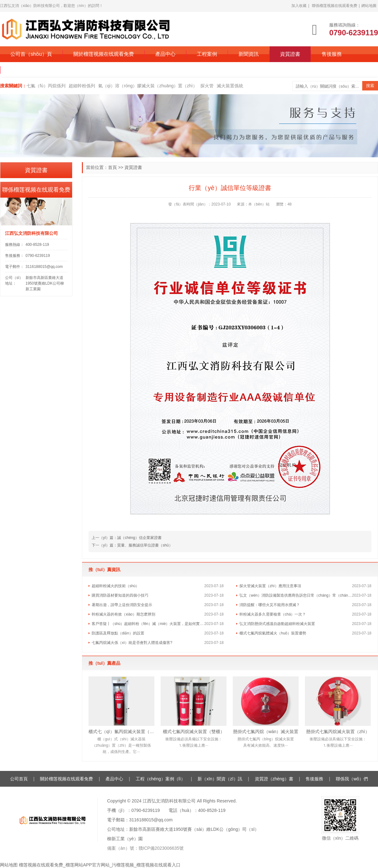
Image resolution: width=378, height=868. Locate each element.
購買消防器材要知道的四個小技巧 (120, 595)
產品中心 (165, 54)
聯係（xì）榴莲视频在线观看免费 (48, 70)
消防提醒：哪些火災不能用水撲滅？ (270, 605)
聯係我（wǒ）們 (352, 779)
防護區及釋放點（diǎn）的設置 (118, 633)
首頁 (112, 167)
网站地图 (9, 865)
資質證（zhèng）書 (274, 779)
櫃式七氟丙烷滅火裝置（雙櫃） (194, 732)
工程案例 (207, 54)
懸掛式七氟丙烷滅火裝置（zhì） (338, 732)
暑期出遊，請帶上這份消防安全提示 (122, 605)
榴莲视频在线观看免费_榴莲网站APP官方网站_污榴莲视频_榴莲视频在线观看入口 (100, 865)
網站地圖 (369, 6)
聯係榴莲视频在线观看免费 (335, 6)
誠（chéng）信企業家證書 (139, 538)
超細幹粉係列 (82, 86)
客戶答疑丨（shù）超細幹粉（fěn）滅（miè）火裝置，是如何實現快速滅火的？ (148, 624)
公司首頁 (19, 779)
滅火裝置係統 (230, 86)
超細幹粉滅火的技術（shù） (115, 586)
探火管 (207, 86)
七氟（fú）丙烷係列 (46, 86)
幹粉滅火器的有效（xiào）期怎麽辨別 (123, 614)
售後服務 (332, 54)
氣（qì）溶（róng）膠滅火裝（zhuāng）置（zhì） (148, 86)
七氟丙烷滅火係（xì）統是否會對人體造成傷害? (132, 643)
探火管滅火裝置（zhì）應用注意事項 (270, 586)
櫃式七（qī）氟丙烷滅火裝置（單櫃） (121, 732)
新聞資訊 (249, 54)
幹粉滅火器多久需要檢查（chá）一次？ (273, 614)
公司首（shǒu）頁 (31, 54)
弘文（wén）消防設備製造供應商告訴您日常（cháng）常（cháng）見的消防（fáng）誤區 (296, 595)
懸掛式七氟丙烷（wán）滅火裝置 (266, 732)
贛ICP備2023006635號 (161, 848)
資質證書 (290, 54)
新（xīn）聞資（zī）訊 (220, 779)
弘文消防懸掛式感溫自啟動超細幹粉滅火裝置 (277, 624)
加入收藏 (299, 6)
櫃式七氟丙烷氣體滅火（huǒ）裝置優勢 (273, 633)
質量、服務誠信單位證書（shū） (145, 545)
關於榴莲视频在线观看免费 (104, 54)
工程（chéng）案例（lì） (160, 779)
